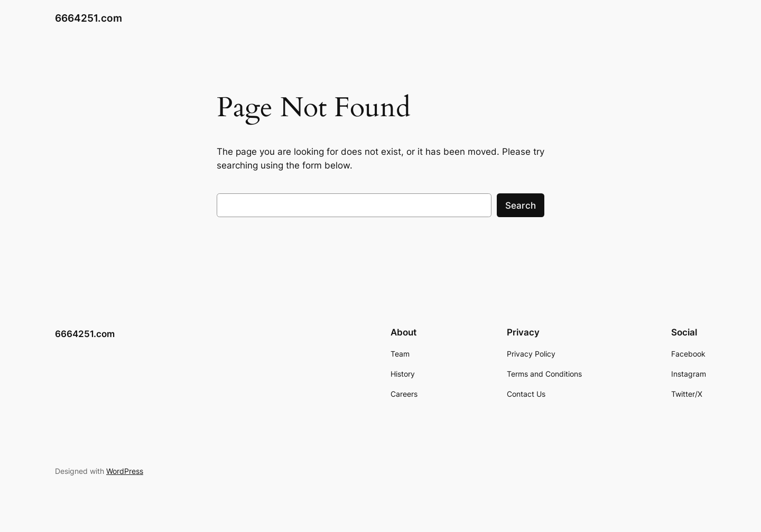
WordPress (125, 471)
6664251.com (89, 18)
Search (521, 206)
